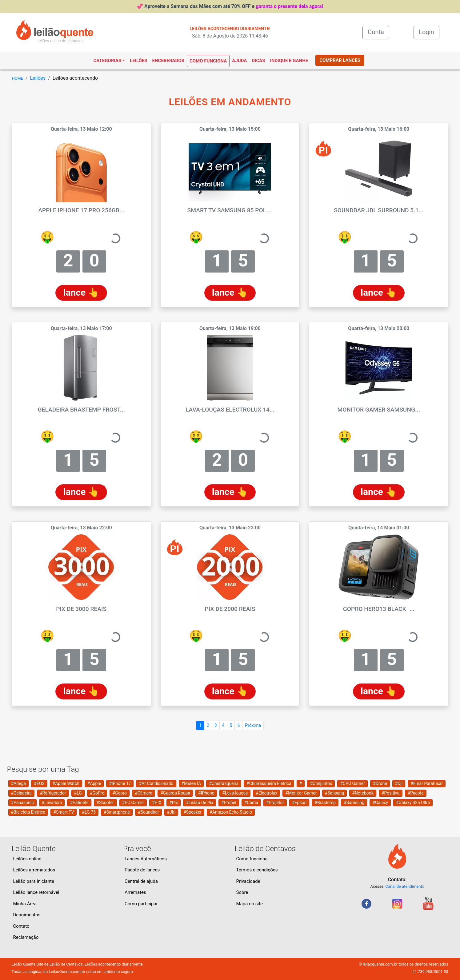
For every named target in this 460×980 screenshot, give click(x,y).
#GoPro (97, 793)
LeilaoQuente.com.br (67, 972)
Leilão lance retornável (36, 892)
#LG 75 (89, 812)
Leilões (139, 61)
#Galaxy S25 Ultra (413, 803)
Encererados (168, 61)
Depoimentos (27, 915)
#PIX (157, 803)
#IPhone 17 (120, 783)
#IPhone (206, 793)
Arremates (135, 892)
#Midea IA (191, 783)
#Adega (19, 783)
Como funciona (208, 61)
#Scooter (105, 803)
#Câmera (144, 793)
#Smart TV (64, 812)
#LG (78, 793)
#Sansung (335, 793)
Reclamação (26, 937)
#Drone (380, 783)
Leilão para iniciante (34, 881)
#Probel (229, 803)
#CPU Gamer (352, 783)
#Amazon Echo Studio (231, 812)
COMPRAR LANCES (340, 60)
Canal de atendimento (405, 886)
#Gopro (120, 793)
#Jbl (171, 812)
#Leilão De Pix (200, 803)
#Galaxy (380, 803)
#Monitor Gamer (301, 793)
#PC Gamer (133, 803)
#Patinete (79, 803)
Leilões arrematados (34, 870)
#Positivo (391, 793)
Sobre (242, 892)
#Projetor (275, 803)
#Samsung (354, 803)
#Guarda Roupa (175, 793)
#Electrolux (266, 793)
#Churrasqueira (224, 783)
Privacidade (248, 881)
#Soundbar (148, 812)
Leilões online (27, 859)
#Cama (251, 803)
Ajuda (239, 61)
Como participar (141, 904)
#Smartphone (117, 812)
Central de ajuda (141, 881)
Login (426, 32)
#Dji (399, 783)
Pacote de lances (142, 870)
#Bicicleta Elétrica (28, 812)
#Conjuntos (321, 783)
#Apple (94, 783)
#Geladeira (21, 793)
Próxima (253, 725)
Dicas (258, 61)
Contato (21, 926)
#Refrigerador (53, 793)
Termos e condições (257, 870)
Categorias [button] (107, 61)
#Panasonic (22, 803)
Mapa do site (250, 904)
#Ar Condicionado (156, 783)
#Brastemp (325, 803)
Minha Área (25, 904)
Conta (378, 32)
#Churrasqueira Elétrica (269, 783)
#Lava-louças (235, 793)
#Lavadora (52, 803)
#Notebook (363, 793)
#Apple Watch (66, 783)
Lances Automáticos (146, 859)
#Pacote (416, 793)
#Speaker (192, 812)
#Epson (299, 803)
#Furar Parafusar (427, 783)
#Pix (174, 803)
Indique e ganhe (289, 61)
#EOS (39, 783)
